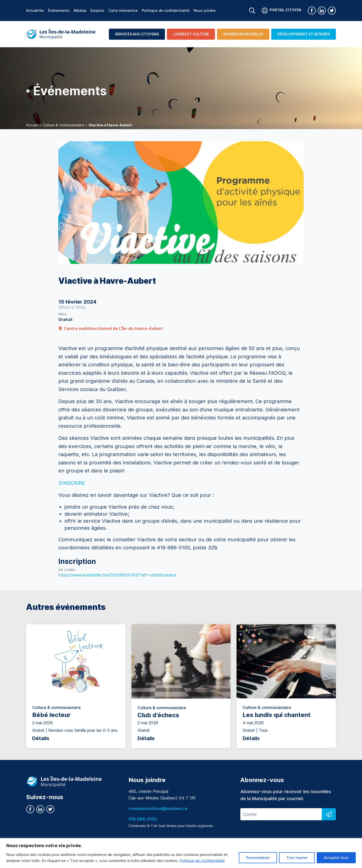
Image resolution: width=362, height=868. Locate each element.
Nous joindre (205, 10)
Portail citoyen (281, 11)
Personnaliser (258, 858)
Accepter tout (336, 858)
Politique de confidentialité (202, 861)
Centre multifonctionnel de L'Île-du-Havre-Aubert (111, 328)
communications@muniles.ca (158, 808)
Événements (59, 10)
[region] (181, 853)
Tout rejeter (297, 858)
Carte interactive (123, 10)
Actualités (35, 10)
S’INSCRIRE (72, 483)
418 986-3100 (143, 819)
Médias (80, 10)
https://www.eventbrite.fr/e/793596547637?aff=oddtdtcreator (117, 575)
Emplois (97, 10)
